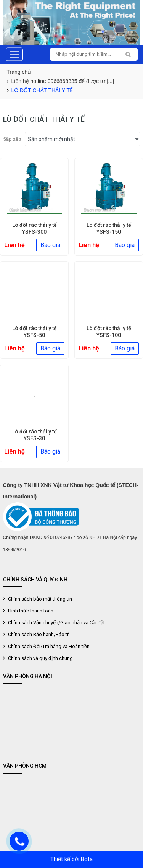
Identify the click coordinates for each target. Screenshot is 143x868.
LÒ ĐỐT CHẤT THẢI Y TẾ (42, 90)
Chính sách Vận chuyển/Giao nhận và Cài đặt (56, 623)
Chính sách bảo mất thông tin (39, 599)
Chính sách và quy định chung (40, 658)
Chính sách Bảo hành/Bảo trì (38, 634)
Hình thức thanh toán (30, 611)
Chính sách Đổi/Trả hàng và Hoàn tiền (48, 646)
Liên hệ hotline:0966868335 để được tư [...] (63, 81)
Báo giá (50, 245)
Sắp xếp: (13, 139)
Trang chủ (19, 72)
